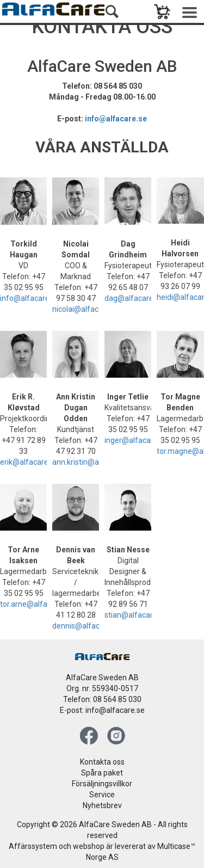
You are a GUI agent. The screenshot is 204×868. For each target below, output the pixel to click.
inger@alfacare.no (136, 440)
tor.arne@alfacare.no (36, 604)
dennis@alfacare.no (87, 626)
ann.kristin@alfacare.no (93, 462)
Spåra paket (102, 773)
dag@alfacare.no (134, 298)
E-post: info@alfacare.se (102, 710)
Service (102, 795)
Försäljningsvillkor (102, 784)
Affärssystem (33, 846)
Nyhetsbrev (102, 805)
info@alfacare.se (116, 119)
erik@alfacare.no (29, 462)
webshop (89, 846)
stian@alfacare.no (136, 615)
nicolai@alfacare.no (86, 309)
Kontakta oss (102, 762)
